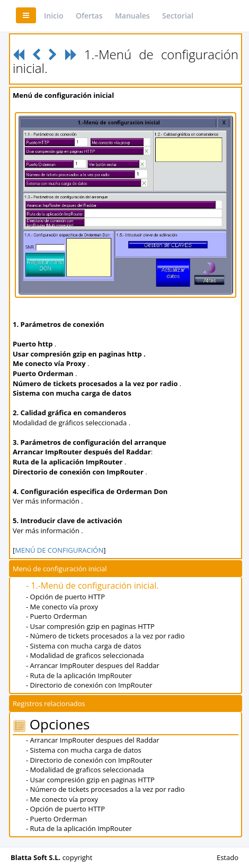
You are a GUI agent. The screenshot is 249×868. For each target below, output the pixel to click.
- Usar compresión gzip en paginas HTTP (90, 626)
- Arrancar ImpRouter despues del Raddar (93, 665)
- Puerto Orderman (56, 616)
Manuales (132, 16)
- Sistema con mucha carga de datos (84, 646)
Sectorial (178, 16)
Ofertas (89, 16)
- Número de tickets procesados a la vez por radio (105, 636)
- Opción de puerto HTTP (65, 597)
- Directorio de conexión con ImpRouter (89, 685)
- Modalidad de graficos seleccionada (85, 655)
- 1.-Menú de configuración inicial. (92, 586)
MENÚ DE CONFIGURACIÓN (59, 550)
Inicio (54, 16)
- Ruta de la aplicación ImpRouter (79, 675)
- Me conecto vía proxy (62, 607)
